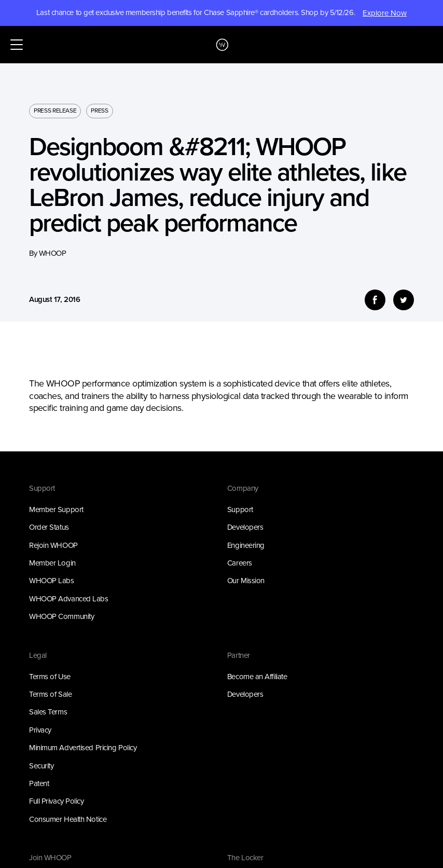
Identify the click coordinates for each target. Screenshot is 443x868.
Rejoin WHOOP (53, 545)
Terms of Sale (50, 694)
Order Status (49, 527)
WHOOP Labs (52, 581)
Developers (245, 527)
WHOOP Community (61, 616)
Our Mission (246, 581)
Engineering (246, 545)
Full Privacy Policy (57, 801)
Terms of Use (50, 677)
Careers (240, 563)
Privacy (40, 730)
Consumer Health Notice (68, 819)
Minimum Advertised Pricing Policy (83, 748)
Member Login (52, 563)
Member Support (56, 509)
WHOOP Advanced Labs (69, 599)
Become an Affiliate (257, 677)
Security (41, 766)
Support (240, 509)
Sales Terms (48, 712)
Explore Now (385, 13)
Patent (39, 783)
